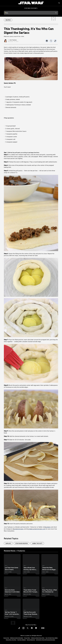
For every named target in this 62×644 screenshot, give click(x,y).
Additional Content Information (17, 638)
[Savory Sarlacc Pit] (31, 83)
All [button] (7, 13)
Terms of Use (6, 638)
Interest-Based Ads (31, 640)
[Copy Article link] (55, 41)
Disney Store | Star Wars (11, 640)
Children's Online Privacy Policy (38, 638)
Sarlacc (8, 543)
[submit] (59, 3)
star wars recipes (22, 543)
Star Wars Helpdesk (22, 640)
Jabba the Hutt (37, 543)
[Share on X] (51, 41)
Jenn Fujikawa (13, 40)
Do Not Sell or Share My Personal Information (46, 640)
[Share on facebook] (47, 41)
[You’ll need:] (31, 87)
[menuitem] (3, 3)
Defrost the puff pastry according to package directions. (31, 342)
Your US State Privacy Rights (52, 638)
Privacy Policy (27, 638)
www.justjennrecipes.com (37, 529)
